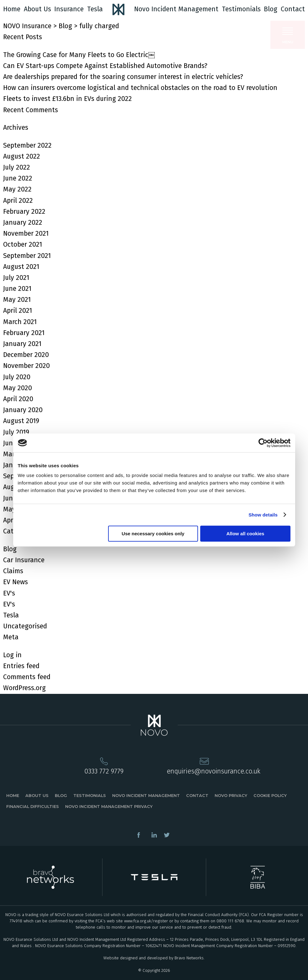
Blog (271, 9)
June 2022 (18, 178)
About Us (37, 9)
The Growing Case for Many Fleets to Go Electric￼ (79, 55)
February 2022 (24, 212)
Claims (13, 571)
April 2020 (18, 399)
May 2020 (18, 388)
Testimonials (241, 9)
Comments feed (27, 677)
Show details (263, 515)
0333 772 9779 (104, 771)
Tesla (95, 9)
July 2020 (17, 377)
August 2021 (21, 267)
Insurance (69, 9)
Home (12, 9)
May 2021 (17, 300)
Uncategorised (25, 626)
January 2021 (22, 344)
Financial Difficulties (33, 807)
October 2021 (23, 244)
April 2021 (18, 311)
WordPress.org (24, 688)
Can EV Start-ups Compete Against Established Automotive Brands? (105, 66)
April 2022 (18, 201)
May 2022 (17, 189)
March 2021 (20, 322)
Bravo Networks (189, 958)
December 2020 (26, 355)
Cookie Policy (270, 796)
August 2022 (22, 156)
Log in (12, 655)
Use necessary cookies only (153, 534)
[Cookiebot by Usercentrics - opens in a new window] (263, 443)
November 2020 (26, 366)
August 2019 (21, 421)
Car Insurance (24, 560)
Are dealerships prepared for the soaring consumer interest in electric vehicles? (123, 77)
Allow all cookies (245, 534)
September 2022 (27, 145)
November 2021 (26, 233)
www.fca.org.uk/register (146, 921)
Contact (293, 9)
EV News (16, 582)
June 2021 (17, 289)
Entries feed (21, 666)
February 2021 (24, 333)
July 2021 (16, 278)
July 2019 (16, 432)
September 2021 (27, 256)
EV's (9, 593)
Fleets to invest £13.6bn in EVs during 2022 (68, 99)
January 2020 (23, 410)
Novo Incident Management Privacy (109, 807)
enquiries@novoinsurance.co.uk (214, 771)
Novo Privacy (231, 796)
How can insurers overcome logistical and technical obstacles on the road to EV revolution (140, 88)
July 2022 (17, 167)
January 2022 (23, 223)
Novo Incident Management (176, 9)
